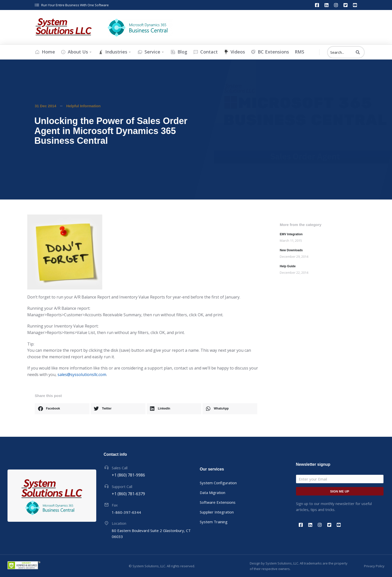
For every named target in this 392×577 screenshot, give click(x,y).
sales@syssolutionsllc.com (82, 374)
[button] (62, 409)
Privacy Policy (374, 566)
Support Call (122, 486)
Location (119, 523)
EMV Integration (291, 234)
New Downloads (291, 250)
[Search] (358, 52)
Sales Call (120, 468)
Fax (115, 505)
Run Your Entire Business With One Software (75, 5)
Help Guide (288, 266)
